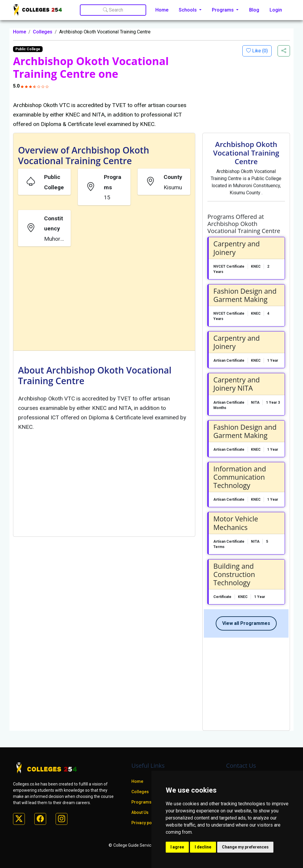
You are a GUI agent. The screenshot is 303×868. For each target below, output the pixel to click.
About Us (140, 812)
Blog (254, 10)
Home (162, 10)
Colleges (43, 32)
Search (113, 10)
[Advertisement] (104, 300)
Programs (141, 802)
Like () (259, 51)
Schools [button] (188, 10)
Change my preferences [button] (245, 847)
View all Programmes (246, 623)
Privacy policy (145, 823)
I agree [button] (177, 847)
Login (276, 10)
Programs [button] (223, 10)
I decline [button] (203, 847)
